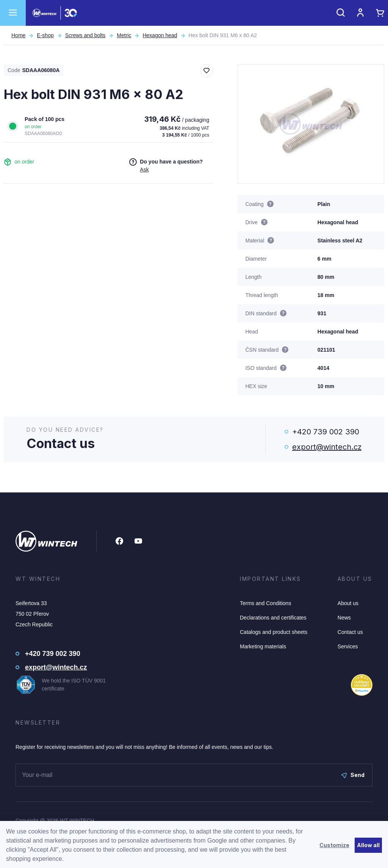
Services (348, 646)
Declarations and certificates (273, 618)
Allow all (368, 845)
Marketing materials (263, 646)
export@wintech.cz (327, 447)
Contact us (350, 632)
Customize (334, 845)
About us (348, 603)
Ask (144, 170)
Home (18, 35)
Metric (124, 35)
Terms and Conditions (265, 603)
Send (353, 775)
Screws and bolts (85, 35)
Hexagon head (160, 35)
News (344, 618)
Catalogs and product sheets (274, 632)
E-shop (45, 35)
